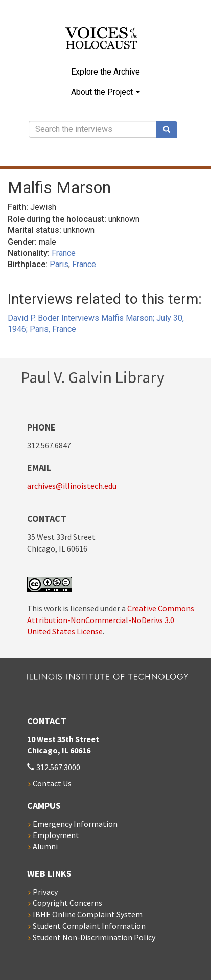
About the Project (105, 92)
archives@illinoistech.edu (72, 486)
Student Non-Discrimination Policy (94, 937)
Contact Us (52, 783)
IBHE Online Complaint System (88, 914)
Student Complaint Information (89, 926)
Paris (59, 264)
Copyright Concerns (67, 903)
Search (170, 130)
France (64, 253)
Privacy (45, 892)
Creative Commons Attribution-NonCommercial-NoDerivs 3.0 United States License (111, 620)
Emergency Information (75, 824)
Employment (56, 835)
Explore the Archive (105, 72)
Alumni (45, 846)
